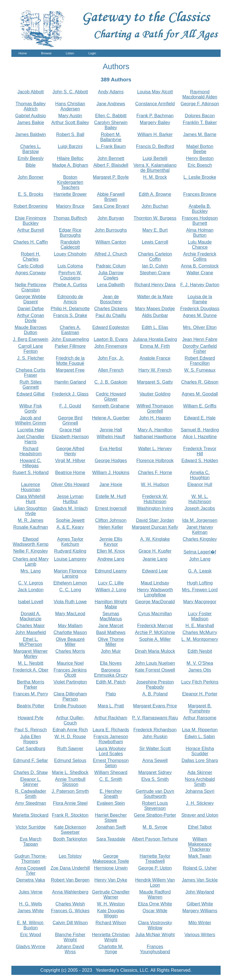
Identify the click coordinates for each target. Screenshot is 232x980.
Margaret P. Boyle (111, 177)
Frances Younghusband (155, 949)
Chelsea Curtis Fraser (31, 373)
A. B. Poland (155, 694)
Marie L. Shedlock (70, 772)
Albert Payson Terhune (155, 839)
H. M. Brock (155, 177)
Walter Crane (200, 273)
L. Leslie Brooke (200, 177)
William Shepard (111, 772)
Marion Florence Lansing (70, 574)
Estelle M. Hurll (111, 496)
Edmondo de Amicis (70, 299)
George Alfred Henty (70, 451)
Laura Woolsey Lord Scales (111, 751)
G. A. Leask (200, 571)
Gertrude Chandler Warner (111, 894)
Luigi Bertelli (155, 158)
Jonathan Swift (111, 827)
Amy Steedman (31, 803)
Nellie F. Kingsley (31, 551)
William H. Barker (155, 134)
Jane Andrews (111, 104)
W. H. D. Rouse (70, 737)
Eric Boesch (200, 165)
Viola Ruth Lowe (70, 602)
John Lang (200, 559)
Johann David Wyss (70, 949)
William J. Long (111, 590)
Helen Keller (111, 527)
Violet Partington (70, 682)
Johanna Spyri (200, 791)
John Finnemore (111, 346)
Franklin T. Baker (200, 122)
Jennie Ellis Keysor (111, 542)
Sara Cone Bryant (111, 206)
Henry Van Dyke (111, 880)
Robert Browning (31, 206)
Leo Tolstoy (70, 856)
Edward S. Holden (200, 461)
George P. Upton (155, 868)
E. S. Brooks (31, 194)
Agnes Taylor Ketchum (70, 542)
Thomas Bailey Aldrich (31, 106)
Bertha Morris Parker (30, 684)
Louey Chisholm (70, 254)
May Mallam (70, 626)
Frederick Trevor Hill (200, 451)
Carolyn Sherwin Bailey (111, 125)
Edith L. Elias (155, 327)
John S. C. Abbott (70, 92)
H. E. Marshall (200, 626)
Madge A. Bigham (70, 165)
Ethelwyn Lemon (70, 583)
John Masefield (31, 632)
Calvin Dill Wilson (70, 923)
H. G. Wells (31, 904)
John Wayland (200, 892)
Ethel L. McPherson (31, 642)
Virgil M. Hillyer (70, 461)
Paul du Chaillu (111, 315)
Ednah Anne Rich (70, 730)
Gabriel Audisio (31, 116)
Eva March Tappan (30, 842)
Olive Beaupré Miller (70, 642)
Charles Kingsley (200, 539)
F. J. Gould (70, 406)
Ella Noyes (111, 663)
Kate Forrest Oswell (155, 670)
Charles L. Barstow (31, 149)
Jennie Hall (111, 430)
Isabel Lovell (31, 602)
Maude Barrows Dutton (30, 330)
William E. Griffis (200, 406)
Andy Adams (111, 92)
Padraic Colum (111, 266)
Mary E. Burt (155, 230)
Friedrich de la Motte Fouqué (70, 361)
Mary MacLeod (70, 614)
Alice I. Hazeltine (200, 437)
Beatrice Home (70, 472)
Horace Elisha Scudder (200, 751)
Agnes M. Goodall (200, 394)
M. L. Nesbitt (31, 663)
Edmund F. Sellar (30, 760)
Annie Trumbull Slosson (70, 782)
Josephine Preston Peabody (155, 684)
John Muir (111, 651)
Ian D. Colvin (155, 266)
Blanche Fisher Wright (70, 937)
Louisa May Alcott (155, 92)
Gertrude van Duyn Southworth (155, 794)
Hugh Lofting (200, 583)
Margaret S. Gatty (155, 382)
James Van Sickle (200, 880)
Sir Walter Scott (155, 749)
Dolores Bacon (200, 116)
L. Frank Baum (111, 146)
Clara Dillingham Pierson (70, 696)
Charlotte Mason (70, 632)
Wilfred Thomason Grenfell (155, 408)
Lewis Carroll (155, 242)
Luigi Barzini (70, 146)
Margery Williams (200, 911)
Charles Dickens (111, 309)
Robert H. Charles (30, 257)
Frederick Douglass (200, 309)
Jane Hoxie (111, 484)
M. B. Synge (155, 827)
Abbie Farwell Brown (111, 197)
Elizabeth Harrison (70, 437)
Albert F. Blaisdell (111, 165)
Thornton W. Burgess (155, 218)
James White (30, 911)
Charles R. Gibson (200, 382)
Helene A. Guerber (111, 418)
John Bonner (31, 177)
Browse (46, 53)
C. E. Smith (111, 779)
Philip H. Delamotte (70, 309)
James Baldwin (31, 134)
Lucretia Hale (30, 430)
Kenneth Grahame (111, 406)
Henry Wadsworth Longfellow (155, 592)
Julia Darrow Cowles (111, 275)
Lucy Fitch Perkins (200, 682)
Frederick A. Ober (31, 670)
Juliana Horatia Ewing (155, 339)
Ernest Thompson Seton (111, 763)
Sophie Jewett (70, 520)
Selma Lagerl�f (200, 552)
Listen (70, 53)
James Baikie (31, 122)
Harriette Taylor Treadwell (155, 859)
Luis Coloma (70, 266)
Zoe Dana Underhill (70, 868)
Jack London (31, 590)
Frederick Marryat (155, 626)
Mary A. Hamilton (155, 430)
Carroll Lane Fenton (31, 349)
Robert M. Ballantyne (111, 137)
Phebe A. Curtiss (70, 285)
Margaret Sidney (155, 772)
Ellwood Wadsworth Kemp (31, 542)
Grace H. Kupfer (155, 551)
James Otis (200, 670)
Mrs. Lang (31, 571)
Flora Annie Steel (70, 803)
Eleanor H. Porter (200, 694)
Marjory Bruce (70, 206)
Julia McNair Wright (155, 935)
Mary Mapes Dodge (155, 309)
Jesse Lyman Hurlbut (70, 499)
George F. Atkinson (200, 104)
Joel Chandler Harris (31, 439)
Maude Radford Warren (155, 894)
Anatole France (155, 358)
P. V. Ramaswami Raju (155, 718)
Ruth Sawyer (70, 749)
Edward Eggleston (111, 327)
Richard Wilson (111, 923)
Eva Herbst (111, 449)
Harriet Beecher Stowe (111, 818)
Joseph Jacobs (200, 508)
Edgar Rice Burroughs (70, 233)
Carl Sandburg (31, 749)
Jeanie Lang (155, 559)
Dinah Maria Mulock (155, 651)
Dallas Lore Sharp (200, 760)
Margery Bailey (155, 122)
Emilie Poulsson (70, 706)
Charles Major (31, 626)
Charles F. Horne (155, 472)
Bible (31, 165)
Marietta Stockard (31, 815)
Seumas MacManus (111, 616)
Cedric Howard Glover (111, 397)
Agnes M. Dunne (200, 315)
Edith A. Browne (155, 194)
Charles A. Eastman (70, 330)
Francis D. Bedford (155, 146)
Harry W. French (155, 370)
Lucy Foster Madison (200, 616)
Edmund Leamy (111, 571)
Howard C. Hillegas (31, 463)
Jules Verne (31, 892)
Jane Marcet (111, 626)
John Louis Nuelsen (155, 663)
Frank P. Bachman (155, 116)
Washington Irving (155, 508)
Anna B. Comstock (200, 266)
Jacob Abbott (31, 92)
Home (23, 53)
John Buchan (155, 206)
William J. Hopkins (111, 472)
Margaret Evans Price (155, 706)
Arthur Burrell (30, 230)
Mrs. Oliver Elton (200, 327)
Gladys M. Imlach (70, 508)
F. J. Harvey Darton (200, 285)
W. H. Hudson (155, 484)
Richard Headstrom (30, 451)
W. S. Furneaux (200, 370)
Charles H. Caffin (31, 242)
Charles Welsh (70, 904)
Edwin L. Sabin (200, 737)
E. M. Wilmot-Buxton (30, 925)
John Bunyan (111, 218)
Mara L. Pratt (111, 706)
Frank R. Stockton (70, 815)
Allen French (111, 370)
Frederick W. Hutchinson (155, 499)
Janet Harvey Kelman (200, 530)
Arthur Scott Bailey (70, 122)
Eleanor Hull (200, 484)
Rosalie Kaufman (30, 527)
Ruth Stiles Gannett (31, 385)
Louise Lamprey (70, 559)
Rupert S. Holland (30, 472)
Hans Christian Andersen (70, 106)
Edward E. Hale (200, 418)
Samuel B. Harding (200, 430)
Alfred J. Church (111, 254)
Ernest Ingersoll (111, 508)
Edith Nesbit (200, 651)
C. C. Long (70, 590)
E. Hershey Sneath (111, 794)
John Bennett (111, 158)
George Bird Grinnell (70, 420)
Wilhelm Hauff (111, 437)
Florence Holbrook (155, 461)
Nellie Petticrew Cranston (30, 287)
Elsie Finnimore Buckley (30, 221)
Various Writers (200, 935)
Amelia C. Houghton (200, 475)
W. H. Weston (111, 904)
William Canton (111, 242)
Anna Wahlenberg (70, 892)
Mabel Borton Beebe (200, 149)
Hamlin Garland (70, 382)
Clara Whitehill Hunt (31, 499)
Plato (111, 694)
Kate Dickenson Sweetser (70, 830)
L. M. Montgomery (200, 639)
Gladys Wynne (30, 947)
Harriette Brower (70, 194)
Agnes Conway (31, 273)
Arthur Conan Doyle (31, 318)
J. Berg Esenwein (31, 339)
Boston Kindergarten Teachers (70, 182)
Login (92, 53)
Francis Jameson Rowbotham (111, 739)
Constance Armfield (155, 104)
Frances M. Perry (31, 694)
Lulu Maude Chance (200, 245)
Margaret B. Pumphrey (200, 708)
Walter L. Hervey (155, 449)
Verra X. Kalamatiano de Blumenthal (155, 168)
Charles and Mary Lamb (30, 562)
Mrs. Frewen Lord (200, 590)
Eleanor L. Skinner (31, 782)
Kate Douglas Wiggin (111, 913)
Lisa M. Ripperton (200, 730)
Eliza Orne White (155, 904)
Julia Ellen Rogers (31, 739)
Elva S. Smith (155, 779)
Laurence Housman (30, 487)
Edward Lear (155, 571)
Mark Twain (200, 856)
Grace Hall (70, 430)
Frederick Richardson (155, 730)
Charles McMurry (200, 632)
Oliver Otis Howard (70, 484)
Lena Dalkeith (111, 285)
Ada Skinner (200, 772)
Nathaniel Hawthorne (155, 437)
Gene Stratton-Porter (155, 815)
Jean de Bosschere (111, 299)
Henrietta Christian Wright (111, 937)
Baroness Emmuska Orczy (111, 673)
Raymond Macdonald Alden (200, 94)
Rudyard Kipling (70, 551)
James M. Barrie (200, 134)
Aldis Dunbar (155, 315)
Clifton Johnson (111, 520)
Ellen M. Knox (111, 551)
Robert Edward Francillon (200, 361)
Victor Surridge (31, 827)
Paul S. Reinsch (30, 730)
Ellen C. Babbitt (111, 116)
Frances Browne (200, 194)
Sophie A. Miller (155, 639)
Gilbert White (200, 904)
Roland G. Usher (200, 868)
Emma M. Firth (155, 346)
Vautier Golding (155, 394)
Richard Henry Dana (155, 285)
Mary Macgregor (200, 602)
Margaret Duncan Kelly (155, 527)
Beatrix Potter (31, 706)
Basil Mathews (111, 632)
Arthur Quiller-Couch (70, 720)
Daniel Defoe (31, 309)
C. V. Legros (31, 583)
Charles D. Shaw (30, 772)
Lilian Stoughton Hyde (31, 511)
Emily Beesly (31, 158)
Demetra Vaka (31, 880)
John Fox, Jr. (111, 358)
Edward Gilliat (31, 394)
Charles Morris (70, 651)
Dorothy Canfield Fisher (200, 349)
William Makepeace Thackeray (200, 844)
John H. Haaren (155, 418)
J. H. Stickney (200, 803)
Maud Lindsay (155, 583)
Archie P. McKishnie (155, 632)
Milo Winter (200, 923)
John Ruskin (155, 737)
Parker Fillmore (70, 346)
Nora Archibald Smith (200, 782)
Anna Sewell (155, 760)
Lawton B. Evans (111, 339)
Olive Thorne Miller (111, 642)
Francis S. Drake (70, 315)
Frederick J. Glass (70, 394)
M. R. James (31, 520)
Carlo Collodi (31, 266)
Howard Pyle (31, 718)
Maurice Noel (70, 663)
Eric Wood (31, 935)
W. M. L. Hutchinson (200, 499)
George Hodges (111, 461)
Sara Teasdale (111, 839)
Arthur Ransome (200, 718)
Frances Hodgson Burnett (200, 221)
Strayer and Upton (200, 815)
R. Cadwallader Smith (31, 794)
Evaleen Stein (111, 803)
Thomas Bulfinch (70, 218)
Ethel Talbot (200, 827)
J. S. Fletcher (30, 358)
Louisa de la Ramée (200, 299)
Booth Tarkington (70, 839)
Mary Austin (70, 116)
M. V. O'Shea (200, 663)
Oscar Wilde (155, 911)
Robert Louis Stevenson (155, 806)
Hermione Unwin (111, 868)
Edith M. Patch (111, 682)
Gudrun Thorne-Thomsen (31, 859)
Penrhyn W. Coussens (70, 275)
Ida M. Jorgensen (200, 520)
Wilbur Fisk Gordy (31, 408)
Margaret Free (70, 370)
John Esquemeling (70, 339)
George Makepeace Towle (111, 859)
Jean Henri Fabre (200, 339)
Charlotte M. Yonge (111, 949)
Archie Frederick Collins (200, 257)
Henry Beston (200, 158)
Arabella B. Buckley (200, 209)
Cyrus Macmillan (155, 614)
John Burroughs (111, 230)
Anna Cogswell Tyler (31, 871)
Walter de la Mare (155, 297)
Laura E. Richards (111, 730)
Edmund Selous (70, 760)
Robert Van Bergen (70, 880)
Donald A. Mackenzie (30, 616)
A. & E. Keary (70, 527)
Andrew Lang (111, 559)
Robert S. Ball (70, 134)
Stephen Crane (155, 273)
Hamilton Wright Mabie (111, 604)
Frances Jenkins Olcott (70, 673)
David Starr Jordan (155, 520)
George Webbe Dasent (30, 299)
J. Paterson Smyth (70, 791)
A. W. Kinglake (155, 539)
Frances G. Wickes (70, 911)
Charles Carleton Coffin (155, 257)
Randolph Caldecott (70, 245)
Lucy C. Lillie (111, 583)
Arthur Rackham (111, 718)
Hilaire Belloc (70, 158)
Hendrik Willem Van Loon (155, 883)
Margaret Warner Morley (30, 654)
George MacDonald (155, 602)
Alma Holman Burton (200, 233)
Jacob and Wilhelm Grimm (31, 420)
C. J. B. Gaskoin (111, 382)
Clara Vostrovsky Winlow (155, 925)
